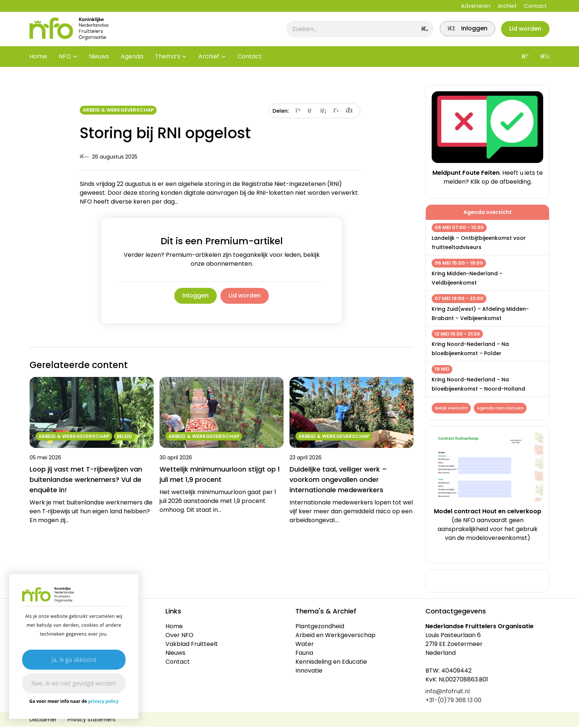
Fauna (304, 654)
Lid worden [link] (246, 296)
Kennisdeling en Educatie (331, 663)
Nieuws (99, 63)
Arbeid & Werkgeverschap (118, 110)
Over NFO (179, 636)
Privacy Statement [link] (92, 721)
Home (38, 63)
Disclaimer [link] (43, 721)
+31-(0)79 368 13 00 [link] (453, 701)
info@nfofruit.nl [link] (448, 692)
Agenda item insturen (502, 408)
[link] (463, 32)
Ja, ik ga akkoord (74, 660)
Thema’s (168, 63)
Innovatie (309, 672)
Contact (535, 6)
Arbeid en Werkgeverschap (335, 636)
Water (305, 645)
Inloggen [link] (194, 296)
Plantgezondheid (320, 627)
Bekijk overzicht (452, 408)
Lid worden (524, 32)
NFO (65, 63)
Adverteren (476, 6)
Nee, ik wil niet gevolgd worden (74, 683)
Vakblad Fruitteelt (192, 645)
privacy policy (103, 701)
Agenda (132, 63)
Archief (507, 6)
